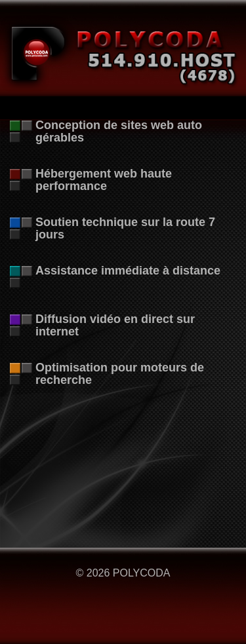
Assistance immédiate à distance (128, 271)
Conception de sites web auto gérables (119, 131)
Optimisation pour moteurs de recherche (120, 374)
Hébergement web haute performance (104, 180)
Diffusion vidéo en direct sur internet (115, 325)
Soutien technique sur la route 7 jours (125, 228)
